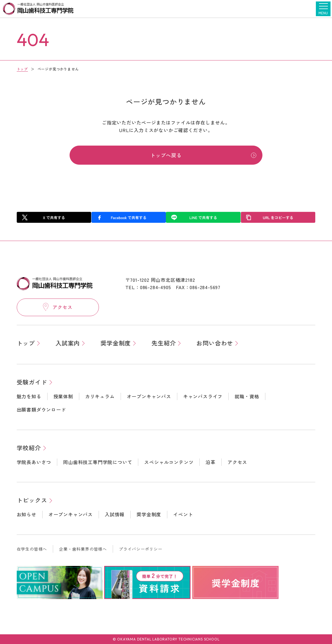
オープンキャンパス (149, 396)
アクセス (237, 462)
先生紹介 (164, 343)
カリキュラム (100, 396)
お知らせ (27, 514)
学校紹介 (29, 447)
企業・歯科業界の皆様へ (83, 549)
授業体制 (63, 396)
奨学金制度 (116, 343)
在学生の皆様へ (32, 549)
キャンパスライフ (203, 396)
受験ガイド (32, 382)
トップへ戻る (166, 156)
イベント (183, 514)
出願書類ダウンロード (41, 409)
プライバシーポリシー (141, 549)
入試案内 (68, 343)
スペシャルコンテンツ (169, 462)
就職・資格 (247, 396)
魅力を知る (29, 396)
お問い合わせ (215, 343)
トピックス (32, 500)
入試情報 (115, 514)
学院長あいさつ (34, 462)
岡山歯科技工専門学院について (98, 462)
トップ (22, 69)
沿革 (210, 462)
